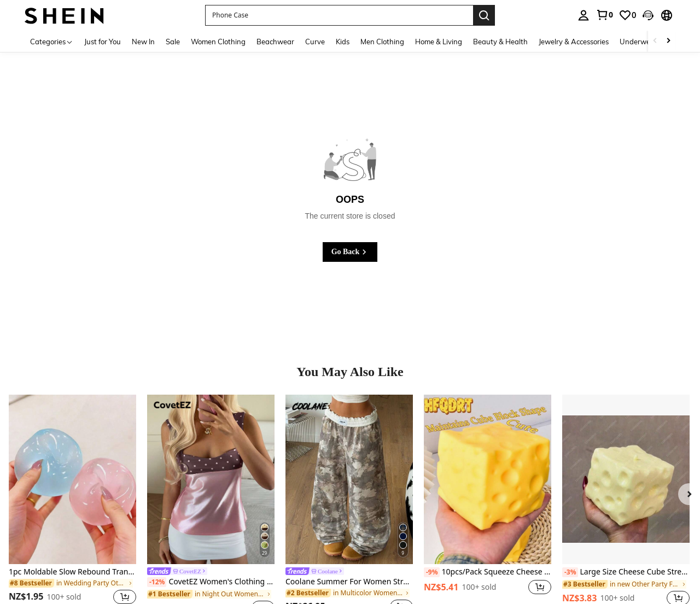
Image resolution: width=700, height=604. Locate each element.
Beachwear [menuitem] (275, 42)
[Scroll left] (655, 41)
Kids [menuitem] (343, 42)
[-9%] (432, 572)
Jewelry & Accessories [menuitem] (574, 42)
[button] (339, 15)
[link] (604, 15)
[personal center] (584, 15)
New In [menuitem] (143, 42)
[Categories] (52, 41)
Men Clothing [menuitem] (382, 42)
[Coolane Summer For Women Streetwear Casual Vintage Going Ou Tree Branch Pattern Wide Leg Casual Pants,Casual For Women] (349, 479)
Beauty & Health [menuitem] (500, 42)
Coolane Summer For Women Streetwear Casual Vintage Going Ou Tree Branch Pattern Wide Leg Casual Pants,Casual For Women (349, 582)
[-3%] (570, 572)
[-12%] (157, 582)
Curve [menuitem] (315, 42)
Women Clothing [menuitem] (218, 42)
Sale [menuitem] (173, 42)
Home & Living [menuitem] (439, 42)
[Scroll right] (668, 41)
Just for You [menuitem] (103, 42)
